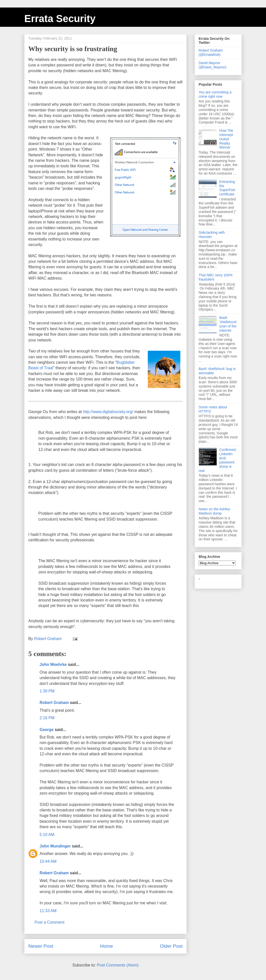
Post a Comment (49, 922)
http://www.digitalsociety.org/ (108, 412)
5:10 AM (47, 835)
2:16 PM (47, 718)
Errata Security (60, 19)
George (47, 730)
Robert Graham (54, 703)
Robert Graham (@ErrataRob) (211, 52)
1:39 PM (47, 691)
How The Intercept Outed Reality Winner (226, 139)
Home (107, 946)
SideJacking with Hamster (212, 235)
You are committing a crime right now (215, 94)
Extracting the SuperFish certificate (227, 188)
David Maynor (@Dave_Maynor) (213, 65)
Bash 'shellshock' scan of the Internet (228, 324)
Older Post (171, 946)
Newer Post (41, 946)
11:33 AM (48, 911)
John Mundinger (55, 846)
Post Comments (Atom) (118, 965)
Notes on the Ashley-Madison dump (215, 511)
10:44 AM (48, 861)
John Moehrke (53, 664)
